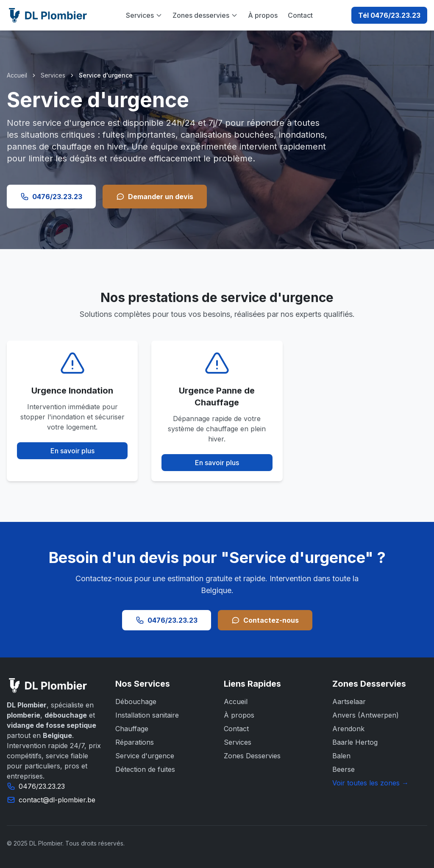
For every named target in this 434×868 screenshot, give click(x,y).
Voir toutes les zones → (370, 783)
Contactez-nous (265, 620)
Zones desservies (205, 15)
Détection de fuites (145, 769)
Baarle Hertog (355, 742)
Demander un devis (155, 197)
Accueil (17, 75)
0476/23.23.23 (51, 197)
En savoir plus (72, 451)
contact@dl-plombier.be (57, 800)
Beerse (344, 769)
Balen (341, 756)
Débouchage (136, 702)
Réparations (135, 742)
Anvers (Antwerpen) (366, 715)
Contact (300, 15)
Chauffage (132, 729)
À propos (263, 15)
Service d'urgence (145, 756)
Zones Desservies (252, 756)
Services (144, 15)
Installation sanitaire (147, 715)
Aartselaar (349, 702)
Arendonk (348, 729)
